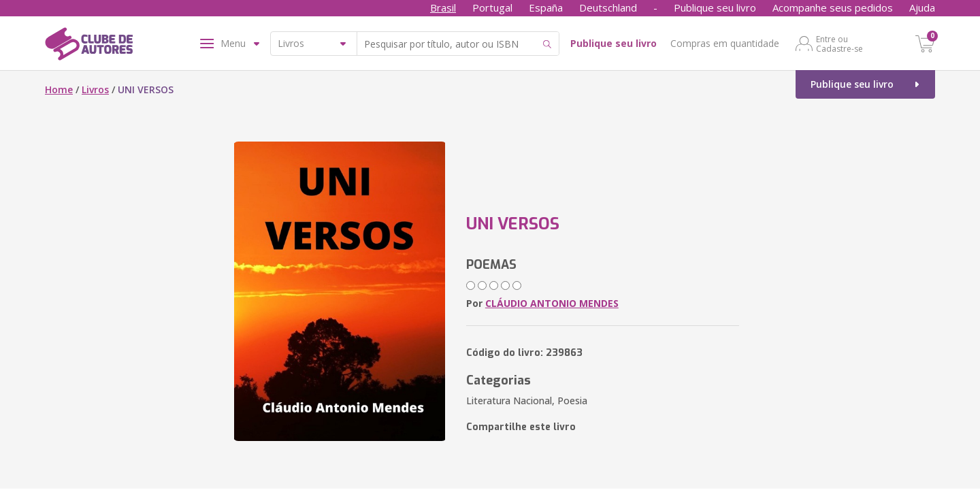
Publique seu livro (715, 7)
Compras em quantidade (725, 43)
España (546, 7)
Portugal (492, 7)
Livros (95, 89)
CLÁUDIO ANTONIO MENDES (552, 303)
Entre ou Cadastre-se (839, 44)
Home (59, 89)
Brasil (443, 7)
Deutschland (608, 7)
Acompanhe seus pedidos (833, 7)
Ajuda (922, 7)
